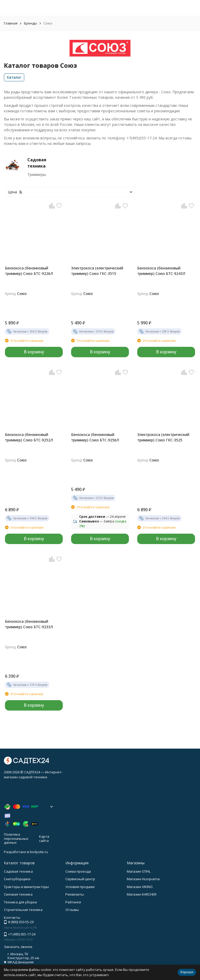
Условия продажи (80, 887)
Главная (11, 23)
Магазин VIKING (140, 887)
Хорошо (187, 972)
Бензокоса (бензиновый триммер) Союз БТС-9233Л (29, 624)
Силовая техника (18, 894)
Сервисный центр (80, 879)
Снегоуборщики (17, 879)
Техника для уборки (20, 902)
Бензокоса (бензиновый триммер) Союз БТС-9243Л (161, 271)
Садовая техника (18, 871)
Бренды (30, 23)
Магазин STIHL (139, 871)
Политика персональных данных (16, 838)
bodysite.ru (39, 852)
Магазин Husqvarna (143, 879)
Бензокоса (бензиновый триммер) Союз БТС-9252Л (29, 437)
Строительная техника (23, 910)
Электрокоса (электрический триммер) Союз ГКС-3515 (97, 271)
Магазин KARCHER (142, 894)
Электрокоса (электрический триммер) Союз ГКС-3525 (163, 437)
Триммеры (37, 174)
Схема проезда (78, 871)
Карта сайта (44, 839)
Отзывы (72, 910)
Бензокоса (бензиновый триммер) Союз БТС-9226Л (29, 271)
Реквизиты (75, 894)
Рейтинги (73, 902)
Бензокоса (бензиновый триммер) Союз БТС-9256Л (95, 437)
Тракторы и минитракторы (26, 887)
